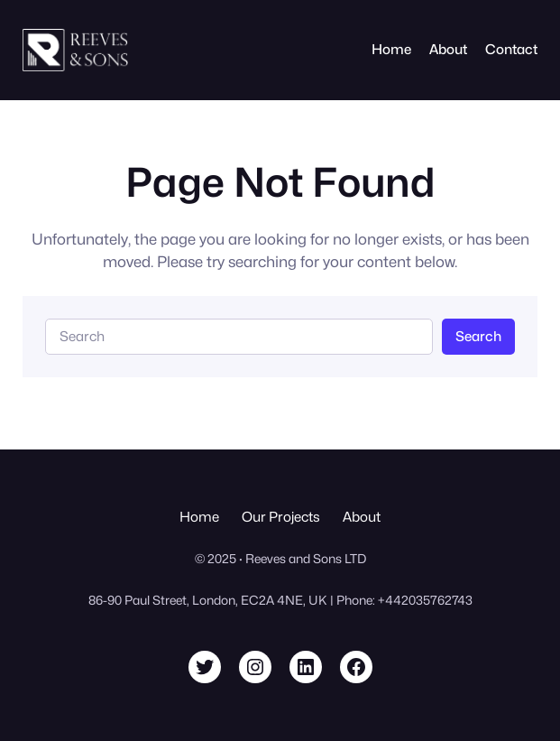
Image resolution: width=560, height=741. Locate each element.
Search (478, 336)
